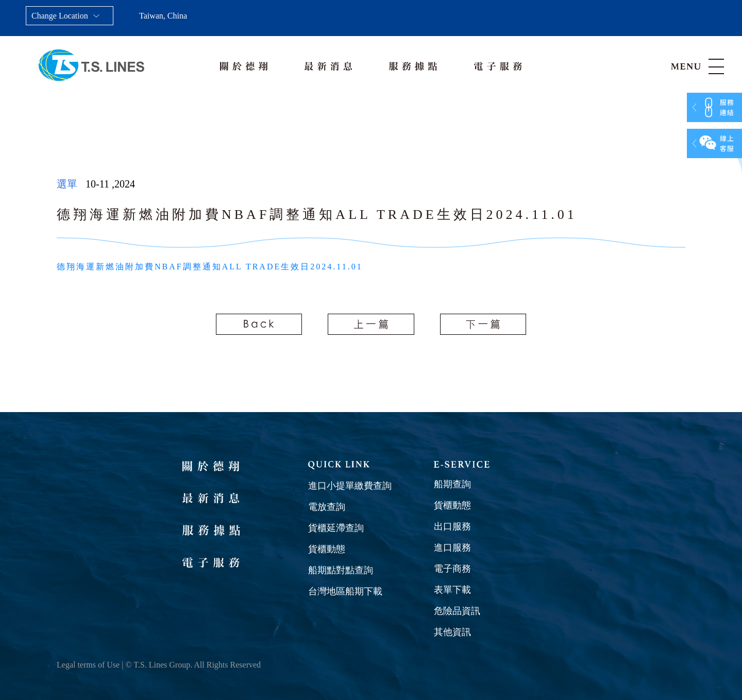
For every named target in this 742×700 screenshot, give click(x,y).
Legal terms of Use (88, 665)
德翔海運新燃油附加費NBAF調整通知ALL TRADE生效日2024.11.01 (210, 267)
